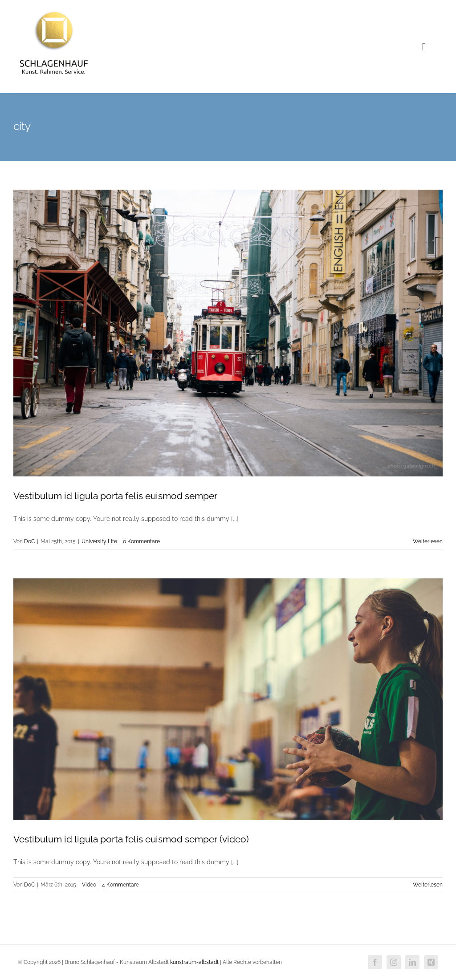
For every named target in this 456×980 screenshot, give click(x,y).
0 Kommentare (141, 541)
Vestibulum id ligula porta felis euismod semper (115, 496)
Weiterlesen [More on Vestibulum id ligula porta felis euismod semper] (428, 541)
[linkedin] (412, 962)
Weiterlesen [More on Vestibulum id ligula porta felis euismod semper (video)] (428, 885)
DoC (29, 541)
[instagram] (394, 962)
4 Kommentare (120, 885)
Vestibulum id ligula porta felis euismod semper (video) (131, 839)
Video (89, 885)
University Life (99, 541)
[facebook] (375, 962)
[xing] (431, 962)
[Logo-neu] (54, 10)
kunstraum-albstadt (194, 962)
